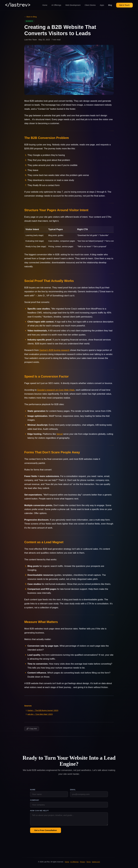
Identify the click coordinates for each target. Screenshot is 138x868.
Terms (89, 862)
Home (45, 5)
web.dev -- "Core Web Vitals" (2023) (40, 714)
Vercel (60, 434)
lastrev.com (96, 862)
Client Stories (90, 5)
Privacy (82, 862)
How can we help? (39, 811)
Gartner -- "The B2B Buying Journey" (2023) (43, 710)
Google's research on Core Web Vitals (56, 390)
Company (35, 800)
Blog (110, 5)
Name (33, 790)
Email (73, 790)
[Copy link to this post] (32, 729)
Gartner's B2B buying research (54, 350)
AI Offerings (56, 5)
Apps (102, 5)
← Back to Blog (30, 17)
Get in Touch (124, 5)
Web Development (73, 5)
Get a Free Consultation (46, 830)
